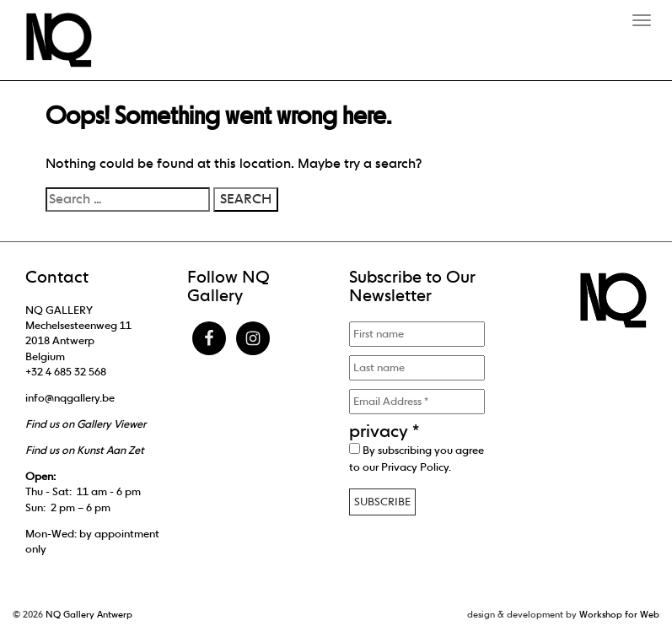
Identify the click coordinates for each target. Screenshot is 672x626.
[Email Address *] (417, 402)
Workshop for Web (619, 614)
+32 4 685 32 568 (66, 372)
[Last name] (417, 368)
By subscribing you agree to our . (417, 458)
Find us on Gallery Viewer (86, 424)
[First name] (417, 334)
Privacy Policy (415, 467)
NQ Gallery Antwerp (89, 614)
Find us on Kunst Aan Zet (85, 450)
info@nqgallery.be (70, 398)
